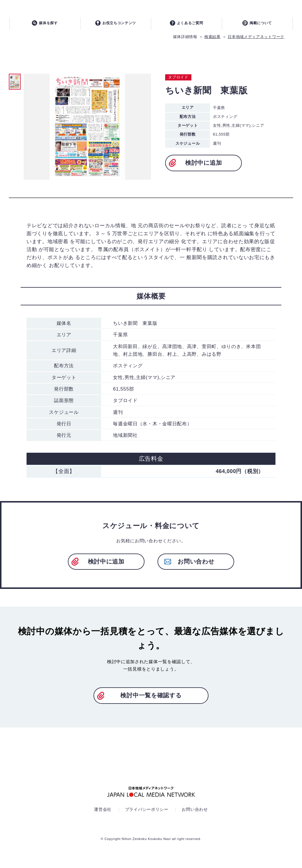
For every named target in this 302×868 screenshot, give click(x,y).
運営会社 (103, 812)
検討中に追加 (203, 166)
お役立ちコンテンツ (116, 26)
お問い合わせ (196, 564)
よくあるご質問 (187, 26)
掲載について (257, 26)
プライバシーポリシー (147, 812)
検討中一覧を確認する (151, 698)
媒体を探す (45, 26)
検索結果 (212, 40)
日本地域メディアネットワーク (256, 40)
